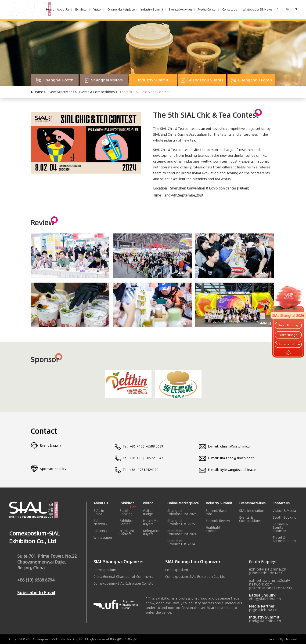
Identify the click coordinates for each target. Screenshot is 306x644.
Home (50, 9)
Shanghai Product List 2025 (181, 522)
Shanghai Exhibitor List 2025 (182, 512)
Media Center (207, 9)
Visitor (98, 9)
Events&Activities (181, 9)
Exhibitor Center (127, 522)
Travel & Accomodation (284, 539)
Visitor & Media (284, 511)
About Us (63, 9)
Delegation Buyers (152, 532)
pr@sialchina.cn (263, 610)
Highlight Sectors (127, 532)
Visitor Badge (148, 512)
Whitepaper (103, 538)
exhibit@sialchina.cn (268, 569)
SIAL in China (99, 512)
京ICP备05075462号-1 (124, 639)
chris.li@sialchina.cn (236, 446)
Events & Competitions (97, 92)
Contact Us (230, 9)
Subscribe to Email (36, 595)
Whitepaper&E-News (257, 9)
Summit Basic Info (216, 512)
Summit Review (218, 521)
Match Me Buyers (151, 522)
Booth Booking (128, 512)
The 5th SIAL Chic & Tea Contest (145, 92)
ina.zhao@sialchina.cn (237, 458)
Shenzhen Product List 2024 (181, 542)
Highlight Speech (213, 529)
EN (295, 9)
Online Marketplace (121, 9)
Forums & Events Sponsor (280, 528)
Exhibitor (81, 9)
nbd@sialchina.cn (265, 621)
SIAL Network (100, 522)
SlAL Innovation (252, 511)
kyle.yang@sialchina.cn (238, 470)
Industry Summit (152, 9)
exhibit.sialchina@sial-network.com (269, 582)
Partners (100, 531)
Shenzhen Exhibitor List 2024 (182, 532)
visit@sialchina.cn (265, 599)
